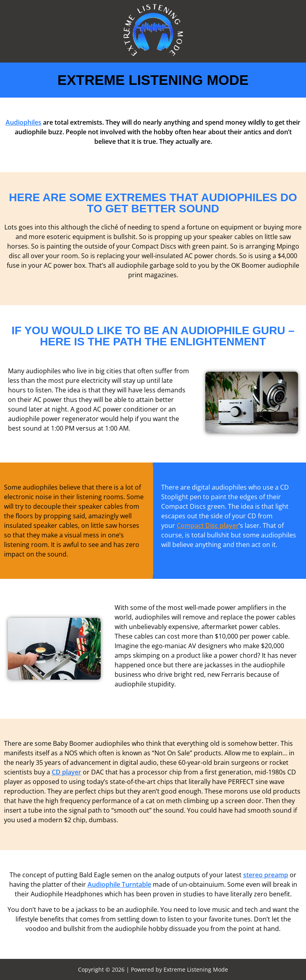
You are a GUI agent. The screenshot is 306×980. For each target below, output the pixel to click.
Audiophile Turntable (119, 884)
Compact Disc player (208, 525)
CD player (66, 772)
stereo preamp (266, 875)
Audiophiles (23, 122)
